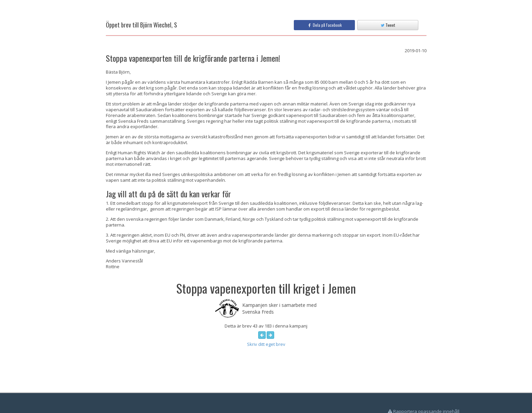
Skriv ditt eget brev (266, 344)
